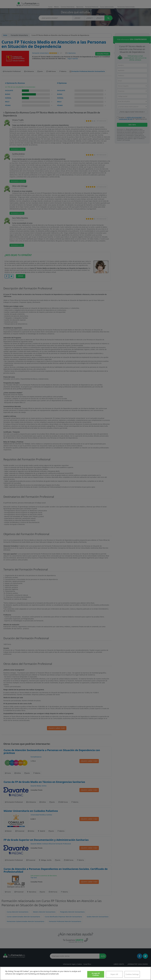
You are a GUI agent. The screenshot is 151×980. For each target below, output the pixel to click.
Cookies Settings (132, 974)
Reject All (114, 974)
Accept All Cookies (96, 974)
